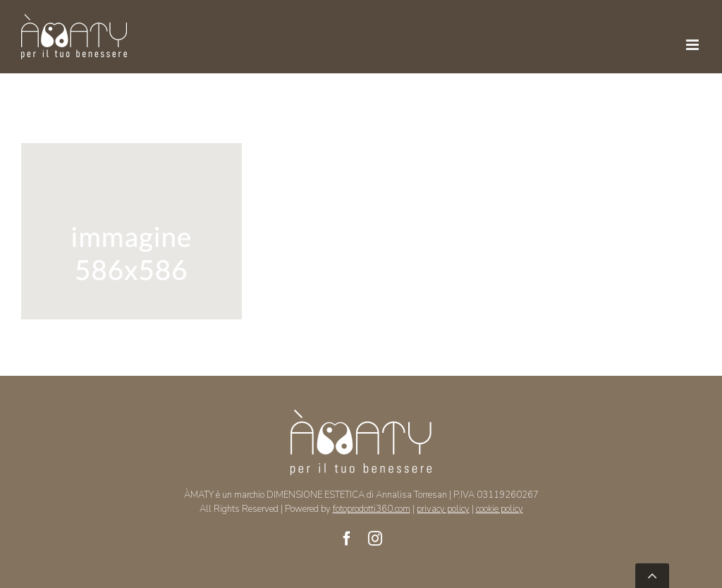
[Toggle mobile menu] (693, 45)
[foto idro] (131, 152)
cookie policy (500, 509)
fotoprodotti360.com (372, 509)
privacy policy (443, 509)
